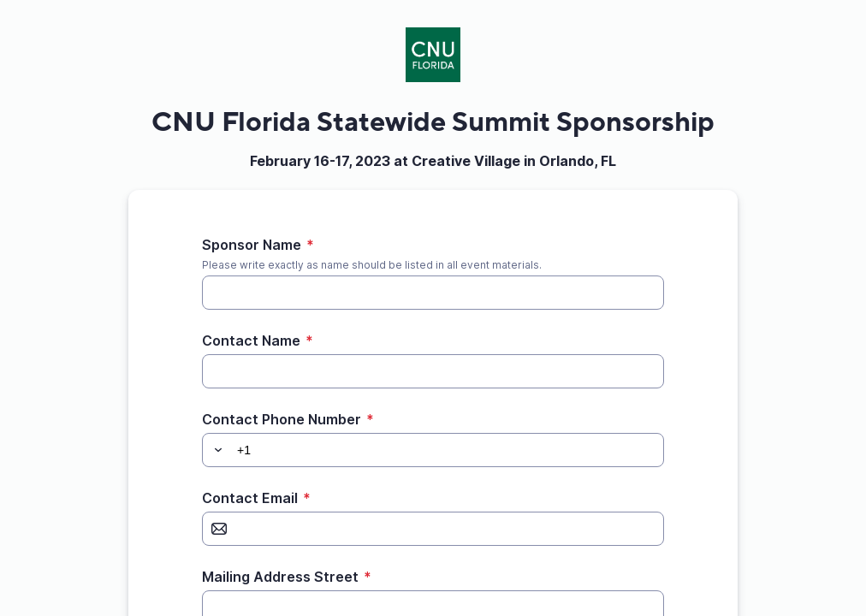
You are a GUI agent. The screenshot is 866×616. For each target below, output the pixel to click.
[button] (216, 450)
